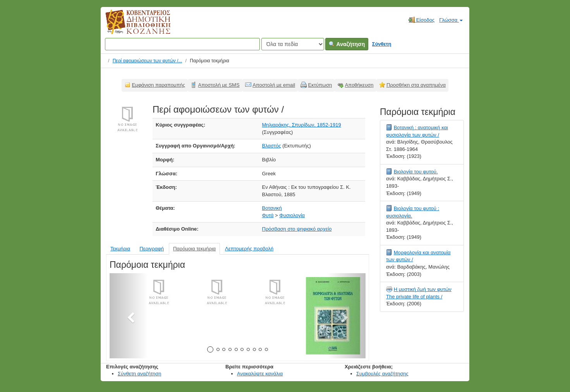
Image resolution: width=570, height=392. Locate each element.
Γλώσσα (451, 20)
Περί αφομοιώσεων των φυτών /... (148, 61)
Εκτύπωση (320, 85)
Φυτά (268, 215)
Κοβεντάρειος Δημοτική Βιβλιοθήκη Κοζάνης (131, 26)
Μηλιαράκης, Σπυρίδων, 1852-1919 (302, 125)
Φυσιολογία (292, 215)
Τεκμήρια (120, 249)
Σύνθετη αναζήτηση (140, 374)
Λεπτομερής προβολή (249, 249)
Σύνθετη (382, 44)
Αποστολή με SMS (219, 85)
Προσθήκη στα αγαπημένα (416, 85)
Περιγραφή (152, 249)
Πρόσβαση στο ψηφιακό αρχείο (297, 229)
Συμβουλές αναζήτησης (382, 374)
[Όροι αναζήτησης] (182, 44)
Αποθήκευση (359, 85)
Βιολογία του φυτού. (416, 172)
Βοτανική (272, 208)
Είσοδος (421, 20)
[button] (129, 316)
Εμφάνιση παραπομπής (159, 85)
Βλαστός (272, 146)
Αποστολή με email (274, 85)
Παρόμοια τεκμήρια (194, 249)
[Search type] (293, 44)
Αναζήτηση (347, 44)
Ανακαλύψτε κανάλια (260, 374)
